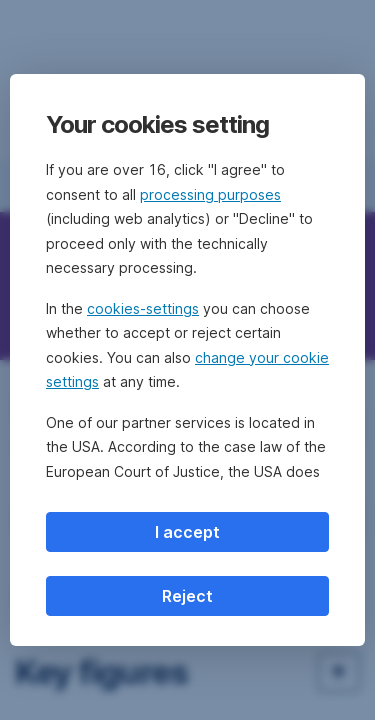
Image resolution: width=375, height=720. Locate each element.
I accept (187, 532)
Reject (187, 596)
